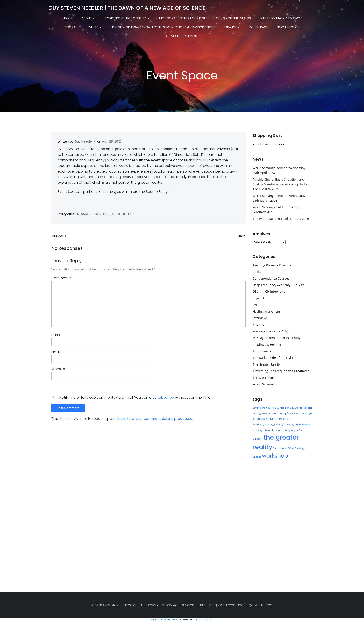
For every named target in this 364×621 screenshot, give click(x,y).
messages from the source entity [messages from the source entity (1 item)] (271, 430)
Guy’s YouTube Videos (222, 17)
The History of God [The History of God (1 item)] (283, 448)
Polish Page (227, 26)
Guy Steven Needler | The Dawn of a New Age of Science (127, 8)
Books (304, 17)
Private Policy (256, 26)
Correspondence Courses (116, 17)
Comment (61, 279)
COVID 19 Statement (292, 26)
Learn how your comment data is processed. (155, 420)
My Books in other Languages (172, 17)
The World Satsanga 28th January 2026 (281, 218)
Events (63, 26)
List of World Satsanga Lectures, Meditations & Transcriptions (131, 26)
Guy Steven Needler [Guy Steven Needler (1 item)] (301, 407)
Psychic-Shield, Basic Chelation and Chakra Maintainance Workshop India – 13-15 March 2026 (281, 184)
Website (58, 370)
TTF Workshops (263, 377)
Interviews (260, 318)
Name (58, 336)
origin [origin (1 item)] (294, 430)
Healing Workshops (266, 311)
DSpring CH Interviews (269, 291)
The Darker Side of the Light (273, 357)
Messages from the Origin (271, 331)
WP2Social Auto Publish (165, 619)
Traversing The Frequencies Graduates (281, 370)
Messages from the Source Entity (104, 215)
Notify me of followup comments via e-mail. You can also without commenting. (131, 399)
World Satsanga (264, 384)
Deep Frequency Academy (268, 17)
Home (57, 17)
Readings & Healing (267, 344)
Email (57, 353)
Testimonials (262, 351)
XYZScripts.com (204, 619)
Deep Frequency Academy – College (278, 284)
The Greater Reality (266, 364)
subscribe (166, 399)
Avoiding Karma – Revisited (272, 265)
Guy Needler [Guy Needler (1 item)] (282, 407)
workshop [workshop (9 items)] (275, 455)
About (77, 17)
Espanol (200, 26)
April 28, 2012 (112, 142)
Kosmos (258, 324)
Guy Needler (84, 142)
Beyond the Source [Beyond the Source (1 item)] (263, 407)
